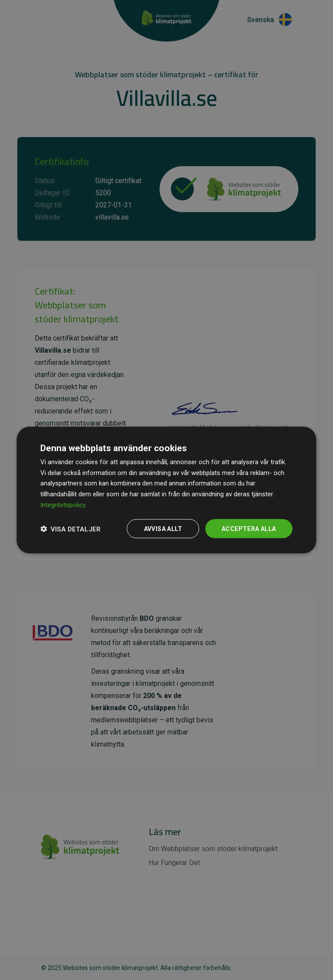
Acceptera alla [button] (249, 528)
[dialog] (166, 490)
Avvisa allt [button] (163, 528)
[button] (70, 529)
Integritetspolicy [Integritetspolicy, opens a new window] (63, 505)
